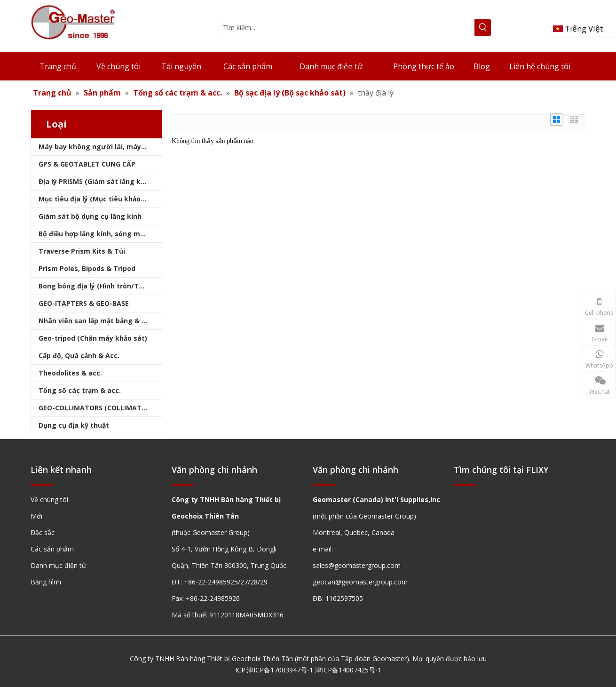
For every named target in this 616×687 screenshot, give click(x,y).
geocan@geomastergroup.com (360, 582)
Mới (36, 516)
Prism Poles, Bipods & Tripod (87, 268)
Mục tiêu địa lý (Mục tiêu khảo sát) (97, 199)
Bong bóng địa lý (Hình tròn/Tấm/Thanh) (100, 286)
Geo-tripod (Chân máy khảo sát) (93, 338)
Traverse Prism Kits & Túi (82, 251)
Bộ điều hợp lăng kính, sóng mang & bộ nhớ (100, 234)
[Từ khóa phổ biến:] (483, 28)
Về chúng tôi (49, 499)
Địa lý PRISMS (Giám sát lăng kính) (96, 181)
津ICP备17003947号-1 (280, 670)
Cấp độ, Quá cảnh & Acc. (79, 355)
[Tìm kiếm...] (347, 28)
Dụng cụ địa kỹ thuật (74, 425)
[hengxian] (42, 484)
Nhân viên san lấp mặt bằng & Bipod (99, 321)
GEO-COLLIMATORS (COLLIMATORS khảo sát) (100, 408)
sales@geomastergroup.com (357, 565)
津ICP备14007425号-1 (348, 670)
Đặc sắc (43, 532)
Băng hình (46, 582)
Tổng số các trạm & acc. (80, 390)
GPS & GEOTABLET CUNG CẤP (87, 164)
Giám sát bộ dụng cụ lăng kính (90, 216)
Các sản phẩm (52, 549)
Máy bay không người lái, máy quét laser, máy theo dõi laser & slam (100, 147)
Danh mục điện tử (58, 565)
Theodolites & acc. (70, 373)
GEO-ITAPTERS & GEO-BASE (84, 303)
